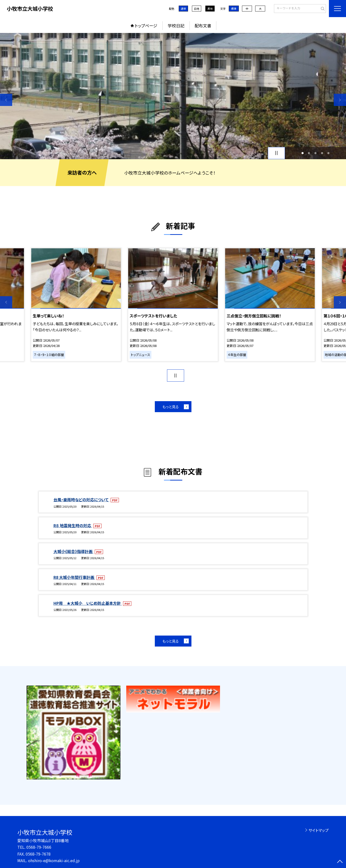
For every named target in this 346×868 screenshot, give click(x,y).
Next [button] (340, 100)
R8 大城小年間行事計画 (74, 577)
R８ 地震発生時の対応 (73, 525)
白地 (197, 9)
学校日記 (176, 26)
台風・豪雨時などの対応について (81, 500)
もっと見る (171, 407)
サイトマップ (319, 830)
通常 (183, 9)
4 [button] (322, 153)
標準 (234, 9)
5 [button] (329, 153)
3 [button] (316, 153)
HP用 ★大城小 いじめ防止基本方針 (88, 603)
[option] (173, 96)
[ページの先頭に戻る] (340, 862)
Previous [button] (6, 100)
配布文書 (203, 26)
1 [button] (302, 153)
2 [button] (309, 153)
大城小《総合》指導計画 (73, 551)
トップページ (146, 26)
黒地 (210, 9)
